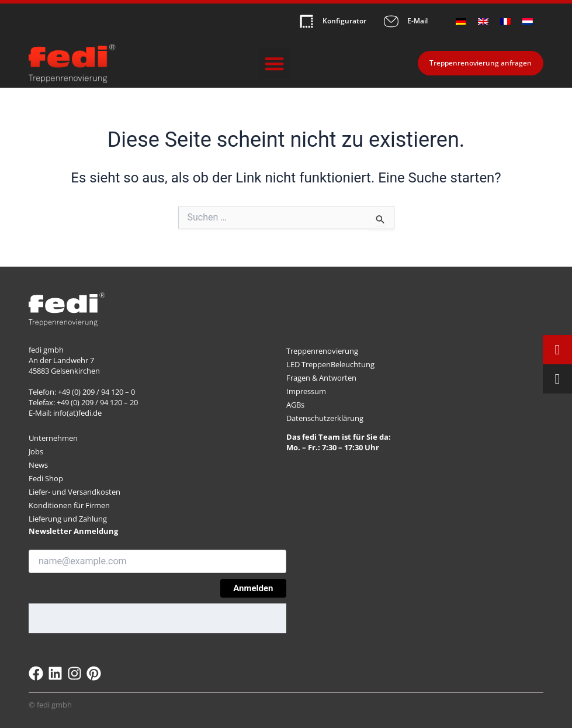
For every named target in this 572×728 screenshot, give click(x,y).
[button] (274, 63)
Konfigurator (344, 21)
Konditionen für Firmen (69, 505)
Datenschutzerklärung (325, 418)
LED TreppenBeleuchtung (330, 364)
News (38, 465)
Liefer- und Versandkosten (74, 492)
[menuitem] (461, 21)
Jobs (36, 451)
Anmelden (253, 588)
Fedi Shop (46, 478)
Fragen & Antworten (321, 378)
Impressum (306, 391)
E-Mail (417, 21)
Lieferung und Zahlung (68, 519)
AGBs (295, 405)
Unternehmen (53, 438)
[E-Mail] (391, 21)
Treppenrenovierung (322, 351)
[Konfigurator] (306, 21)
